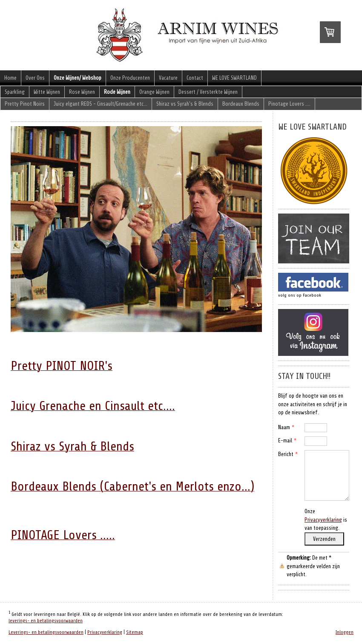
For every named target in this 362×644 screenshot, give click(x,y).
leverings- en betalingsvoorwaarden (46, 621)
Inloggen (345, 632)
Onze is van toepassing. (326, 520)
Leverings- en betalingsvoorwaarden (46, 632)
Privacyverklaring (323, 520)
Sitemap (135, 632)
